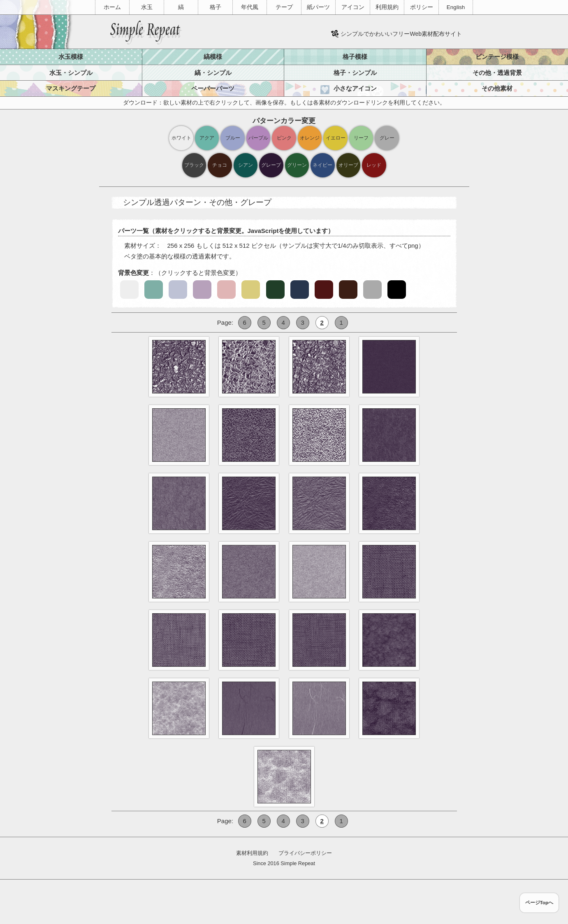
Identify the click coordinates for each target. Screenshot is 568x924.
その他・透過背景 (497, 73)
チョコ (220, 165)
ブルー (233, 138)
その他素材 (497, 88)
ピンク (284, 138)
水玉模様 (71, 57)
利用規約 (387, 7)
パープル (258, 138)
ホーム (112, 7)
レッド (374, 165)
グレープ (271, 165)
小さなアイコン (355, 88)
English (456, 7)
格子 (216, 7)
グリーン (297, 165)
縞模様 (213, 57)
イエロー (336, 138)
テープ (284, 7)
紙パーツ (318, 7)
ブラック (194, 165)
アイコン (353, 7)
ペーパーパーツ (213, 88)
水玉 (147, 7)
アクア (207, 138)
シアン (246, 165)
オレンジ (310, 138)
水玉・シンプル (71, 73)
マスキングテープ (71, 88)
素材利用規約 (252, 853)
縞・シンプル (213, 73)
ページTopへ (539, 902)
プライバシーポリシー (305, 853)
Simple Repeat (298, 863)
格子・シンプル (355, 73)
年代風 (250, 7)
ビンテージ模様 (497, 57)
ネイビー (322, 165)
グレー (387, 138)
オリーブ (348, 165)
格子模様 (355, 57)
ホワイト (181, 138)
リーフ (361, 138)
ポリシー (422, 7)
